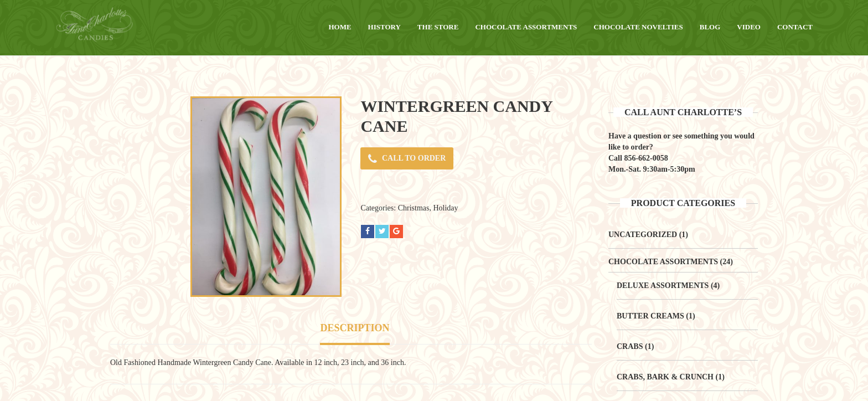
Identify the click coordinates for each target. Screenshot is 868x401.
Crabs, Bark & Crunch (665, 377)
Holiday (445, 208)
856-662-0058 (646, 158)
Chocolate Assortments (663, 262)
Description (355, 328)
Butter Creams (650, 316)
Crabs (630, 346)
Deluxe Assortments (663, 286)
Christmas (414, 208)
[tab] (355, 329)
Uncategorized (643, 235)
